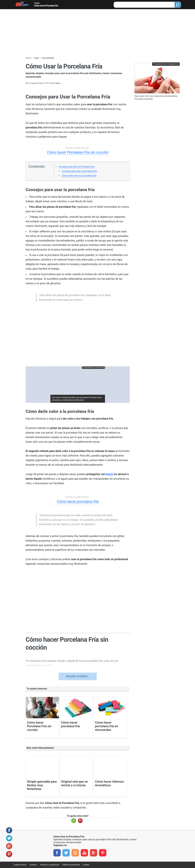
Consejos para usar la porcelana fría (79, 171)
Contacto (33, 865)
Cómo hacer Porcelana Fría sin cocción (78, 152)
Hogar (37, 3)
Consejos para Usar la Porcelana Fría (77, 167)
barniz (110, 474)
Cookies (86, 865)
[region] (78, 336)
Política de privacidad (71, 865)
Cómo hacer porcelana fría (78, 502)
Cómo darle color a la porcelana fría (79, 176)
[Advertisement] (97, 32)
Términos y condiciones (50, 865)
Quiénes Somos (20, 865)
